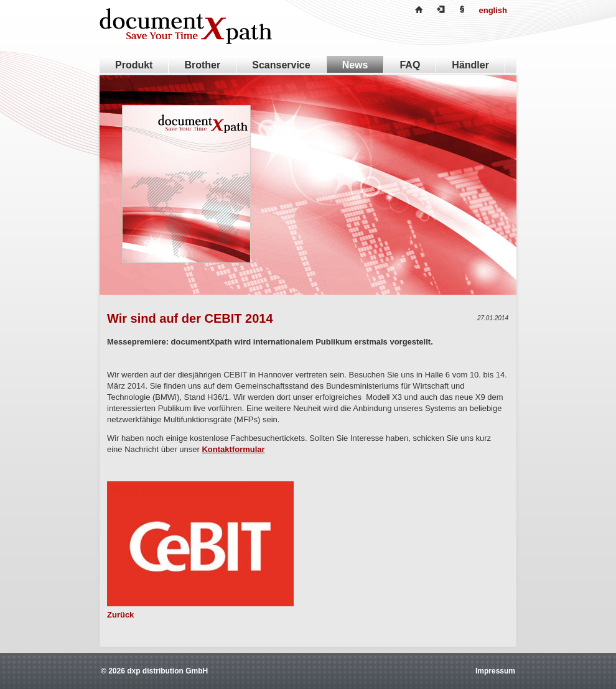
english (493, 10)
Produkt (134, 65)
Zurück (120, 615)
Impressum (495, 671)
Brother (202, 65)
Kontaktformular (233, 449)
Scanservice (281, 65)
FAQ (410, 65)
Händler (470, 65)
